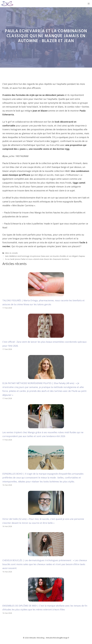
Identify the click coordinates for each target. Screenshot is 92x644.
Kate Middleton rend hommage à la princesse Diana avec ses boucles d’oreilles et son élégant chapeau (45, 256)
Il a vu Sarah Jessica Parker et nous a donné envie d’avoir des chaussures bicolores (37, 259)
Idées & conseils (11, 253)
